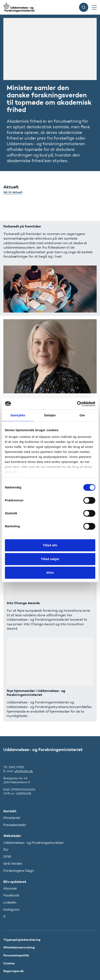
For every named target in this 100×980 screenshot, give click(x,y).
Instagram (11, 909)
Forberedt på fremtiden (22, 226)
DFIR (7, 857)
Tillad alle (50, 545)
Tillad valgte (50, 559)
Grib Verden (13, 864)
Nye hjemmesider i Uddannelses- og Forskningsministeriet (36, 693)
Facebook (11, 895)
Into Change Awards (23, 603)
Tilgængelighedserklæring (22, 940)
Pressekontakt (15, 825)
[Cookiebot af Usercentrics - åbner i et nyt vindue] (77, 404)
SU (6, 850)
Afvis (50, 573)
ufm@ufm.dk (24, 771)
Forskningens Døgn (19, 871)
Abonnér (10, 888)
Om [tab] (82, 415)
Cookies (9, 963)
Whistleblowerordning (19, 947)
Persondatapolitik (16, 955)
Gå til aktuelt (13, 192)
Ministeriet (12, 818)
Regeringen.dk (14, 971)
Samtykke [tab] (18, 415)
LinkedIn (10, 902)
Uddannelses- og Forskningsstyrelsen (33, 843)
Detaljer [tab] (50, 415)
